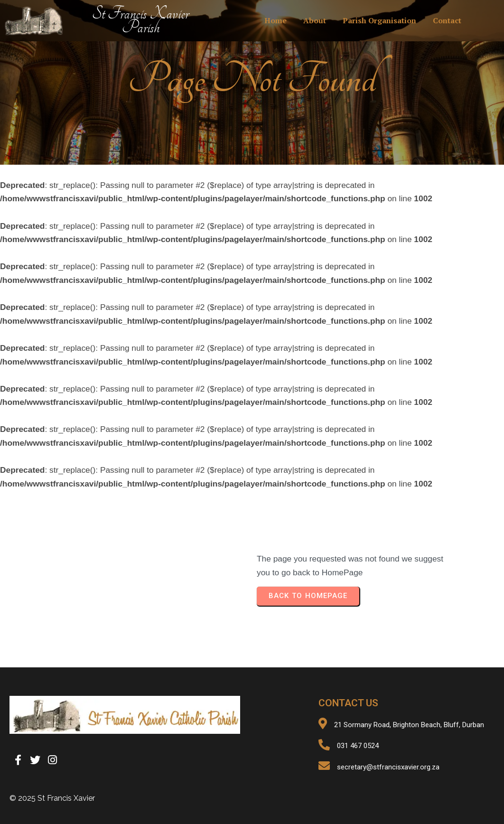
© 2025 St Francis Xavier (52, 798)
